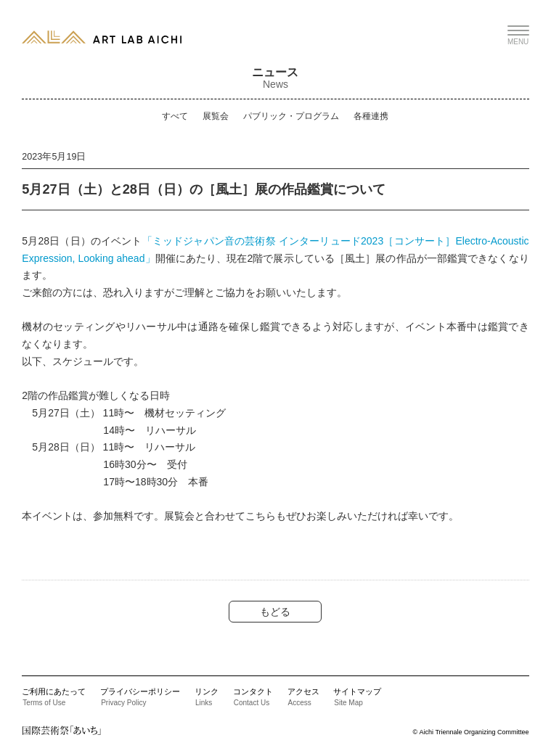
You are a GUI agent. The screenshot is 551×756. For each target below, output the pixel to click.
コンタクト (253, 697)
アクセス (303, 697)
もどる (275, 612)
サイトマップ (357, 697)
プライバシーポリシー (140, 697)
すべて (175, 116)
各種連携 (371, 116)
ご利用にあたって (54, 697)
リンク (207, 697)
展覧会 (216, 116)
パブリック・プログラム (291, 116)
